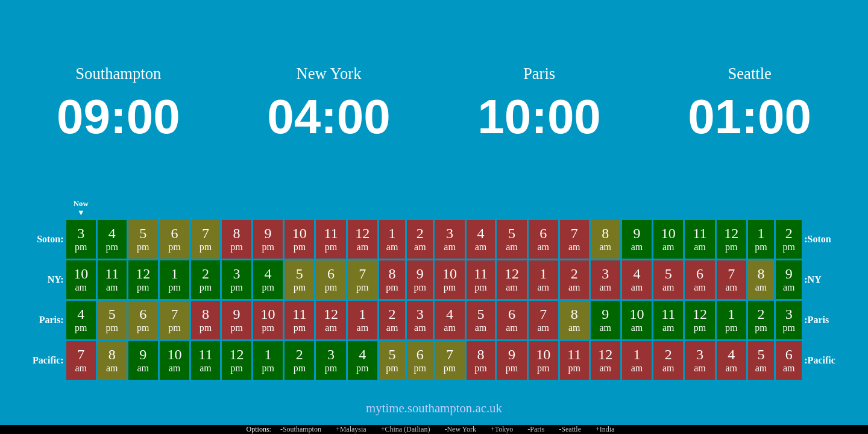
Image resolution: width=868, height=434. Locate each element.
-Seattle (570, 429)
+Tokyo (502, 429)
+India (605, 429)
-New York (460, 429)
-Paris (536, 429)
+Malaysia (351, 429)
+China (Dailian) (406, 429)
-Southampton (301, 429)
